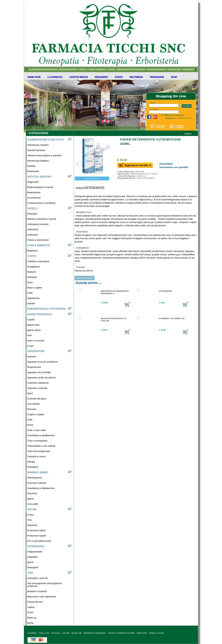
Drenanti (32, 409)
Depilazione (33, 298)
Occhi (30, 425)
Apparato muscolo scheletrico (43, 362)
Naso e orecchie (36, 341)
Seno (30, 282)
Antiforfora (33, 229)
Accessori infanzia (37, 483)
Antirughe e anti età (37, 578)
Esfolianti (32, 277)
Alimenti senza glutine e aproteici (44, 155)
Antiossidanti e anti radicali (41, 446)
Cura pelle (33, 504)
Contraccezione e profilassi (41, 203)
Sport (30, 393)
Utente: (153, 103)
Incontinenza (34, 198)
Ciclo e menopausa (37, 441)
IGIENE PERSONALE (156, 69)
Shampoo (32, 214)
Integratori (33, 557)
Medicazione (34, 192)
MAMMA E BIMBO (191, 69)
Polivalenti (33, 467)
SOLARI (32, 509)
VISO (30, 573)
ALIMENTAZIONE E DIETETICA (43, 69)
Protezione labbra (36, 530)
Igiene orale (33, 325)
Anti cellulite (33, 404)
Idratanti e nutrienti (37, 591)
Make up (32, 618)
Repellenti (32, 251)
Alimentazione (35, 478)
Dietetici (31, 166)
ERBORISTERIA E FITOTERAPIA (131, 69)
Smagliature (33, 267)
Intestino (32, 357)
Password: (154, 109)
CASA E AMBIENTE (97, 69)
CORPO (111, 69)
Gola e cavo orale (36, 430)
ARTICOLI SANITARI (68, 69)
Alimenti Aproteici (36, 150)
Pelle (30, 420)
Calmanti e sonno (36, 456)
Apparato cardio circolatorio (42, 378)
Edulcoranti (33, 171)
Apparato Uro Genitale (39, 372)
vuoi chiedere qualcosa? (92, 178)
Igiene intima (34, 330)
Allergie (31, 462)
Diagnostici (33, 182)
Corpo (30, 346)
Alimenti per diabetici (38, 161)
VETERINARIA (36, 546)
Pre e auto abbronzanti (39, 541)
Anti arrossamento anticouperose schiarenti (45, 585)
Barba (30, 623)
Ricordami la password (174, 115)
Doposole (32, 525)
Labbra (31, 607)
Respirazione (34, 367)
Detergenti (33, 567)
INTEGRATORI (174, 69)
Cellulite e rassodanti (38, 261)
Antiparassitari (35, 552)
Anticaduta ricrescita (38, 224)
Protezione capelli (37, 536)
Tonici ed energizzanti (39, 451)
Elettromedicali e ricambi (40, 187)
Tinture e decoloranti (38, 240)
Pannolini (32, 493)
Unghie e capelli (36, 414)
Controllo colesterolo (38, 383)
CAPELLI (83, 69)
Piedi (30, 293)
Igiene (30, 499)
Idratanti (31, 272)
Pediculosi (33, 235)
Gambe (31, 303)
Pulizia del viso (35, 602)
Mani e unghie (35, 288)
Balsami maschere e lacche (42, 219)
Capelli (31, 320)
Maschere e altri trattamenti (42, 597)
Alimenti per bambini (38, 145)
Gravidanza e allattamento (41, 435)
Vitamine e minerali (37, 388)
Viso (29, 335)
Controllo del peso (37, 399)
